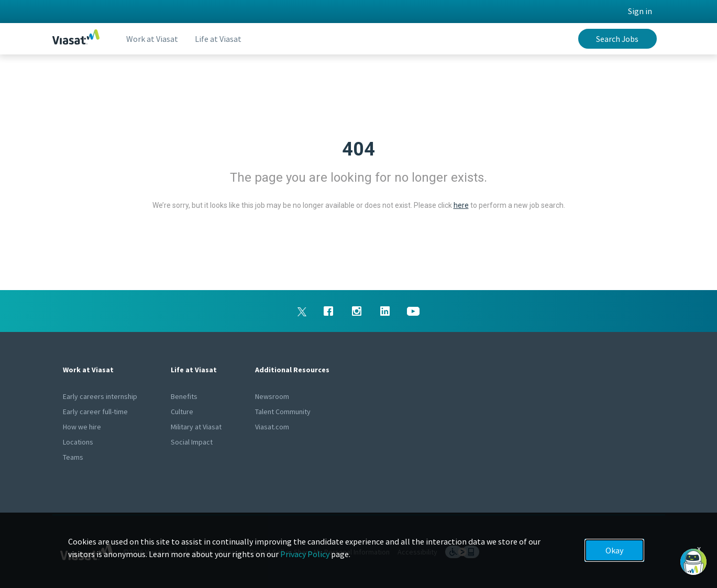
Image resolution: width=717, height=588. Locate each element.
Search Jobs (617, 39)
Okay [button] (614, 550)
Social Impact (192, 442)
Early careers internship (100, 396)
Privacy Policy (305, 554)
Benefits (184, 396)
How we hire (82, 427)
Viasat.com (272, 427)
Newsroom (272, 396)
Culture (182, 412)
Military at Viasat (196, 427)
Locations (78, 442)
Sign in (640, 11)
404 (358, 149)
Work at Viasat (152, 39)
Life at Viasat (218, 39)
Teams (73, 457)
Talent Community (283, 412)
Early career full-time (95, 412)
